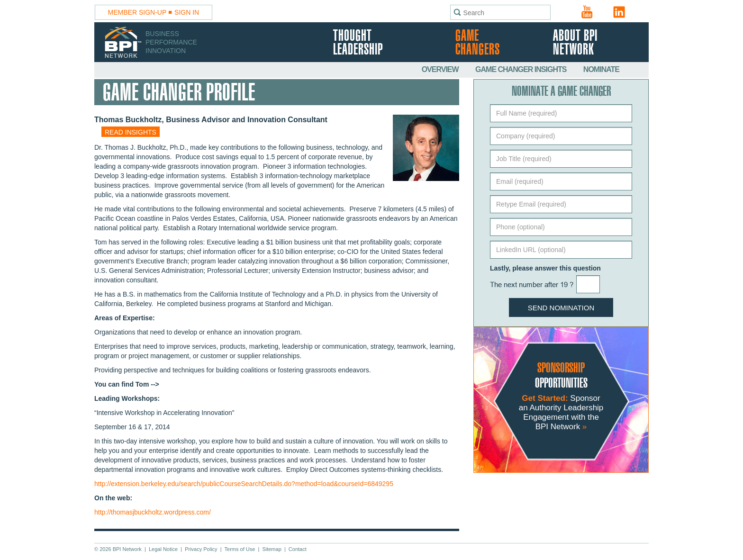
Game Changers (478, 43)
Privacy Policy (201, 549)
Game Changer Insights (522, 69)
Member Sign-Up (137, 12)
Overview (441, 69)
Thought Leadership (358, 43)
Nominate (601, 69)
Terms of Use (240, 549)
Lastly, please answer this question (545, 268)
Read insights (131, 132)
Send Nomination (561, 308)
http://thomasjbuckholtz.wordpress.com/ (153, 512)
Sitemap (272, 549)
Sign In (187, 12)
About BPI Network (575, 43)
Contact (298, 549)
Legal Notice (163, 549)
